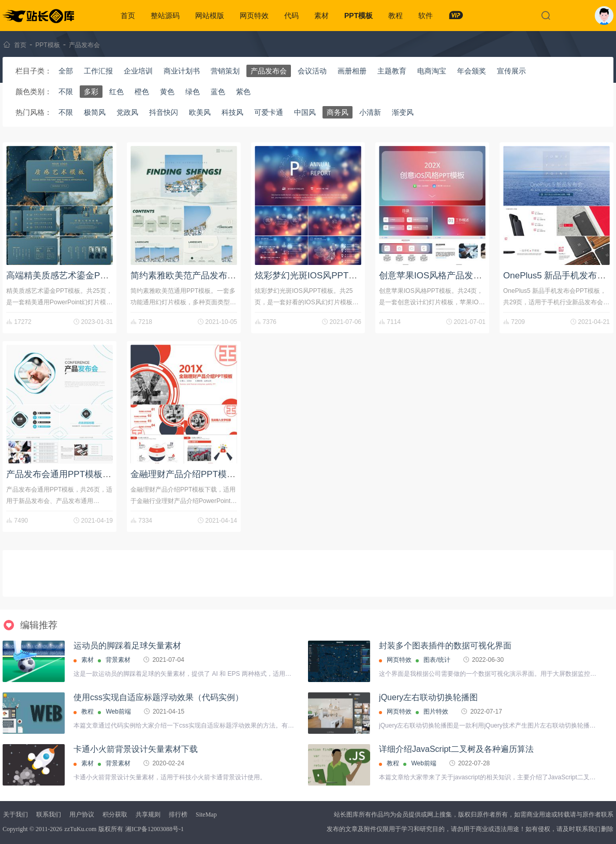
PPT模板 (358, 16)
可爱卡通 (269, 112)
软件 (426, 16)
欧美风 (200, 112)
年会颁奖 (472, 71)
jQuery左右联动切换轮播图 (428, 697)
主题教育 (392, 71)
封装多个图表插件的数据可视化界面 (445, 646)
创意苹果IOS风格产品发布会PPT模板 (452, 276)
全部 (66, 71)
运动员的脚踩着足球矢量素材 (127, 646)
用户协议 (82, 815)
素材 (321, 16)
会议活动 (312, 71)
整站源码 (165, 16)
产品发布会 (84, 45)
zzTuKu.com (80, 829)
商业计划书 (182, 71)
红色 (116, 92)
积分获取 (115, 815)
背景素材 (118, 660)
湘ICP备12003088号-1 (155, 829)
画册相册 (352, 71)
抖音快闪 (164, 112)
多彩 (91, 92)
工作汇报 (98, 71)
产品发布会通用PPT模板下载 (63, 474)
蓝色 (218, 92)
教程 (395, 16)
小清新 (370, 112)
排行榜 (178, 815)
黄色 (167, 92)
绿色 (193, 92)
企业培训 (138, 71)
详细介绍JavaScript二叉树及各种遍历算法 (456, 749)
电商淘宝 (432, 71)
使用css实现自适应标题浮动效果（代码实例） (158, 697)
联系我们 (49, 815)
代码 (291, 16)
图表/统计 (437, 660)
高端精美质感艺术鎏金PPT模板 (68, 276)
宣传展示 (511, 71)
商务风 (338, 112)
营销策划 (225, 71)
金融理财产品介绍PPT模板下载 (192, 474)
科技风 (232, 112)
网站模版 (210, 16)
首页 (128, 16)
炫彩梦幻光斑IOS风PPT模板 (310, 276)
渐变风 (403, 112)
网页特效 (254, 16)
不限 (66, 92)
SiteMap (206, 815)
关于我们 (16, 815)
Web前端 (118, 712)
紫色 (243, 92)
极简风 (95, 112)
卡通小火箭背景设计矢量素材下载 (136, 749)
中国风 (305, 112)
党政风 (127, 112)
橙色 (142, 92)
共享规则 (148, 815)
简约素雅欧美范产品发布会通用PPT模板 (209, 276)
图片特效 (436, 712)
